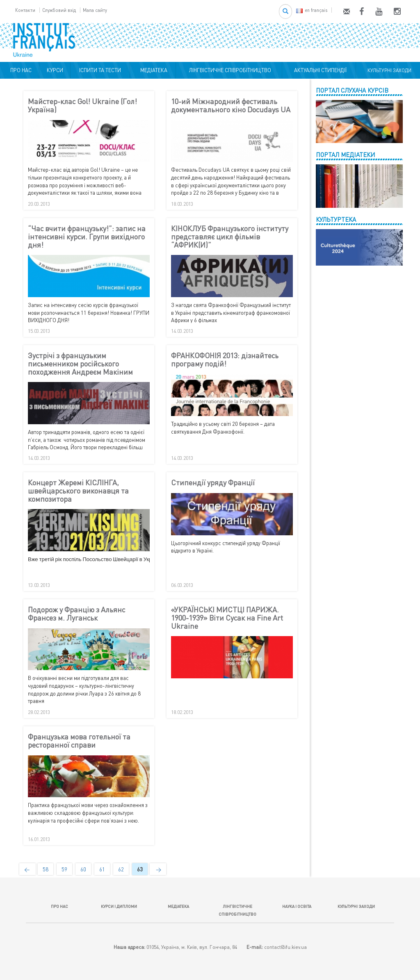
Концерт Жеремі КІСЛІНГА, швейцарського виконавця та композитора (78, 491)
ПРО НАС (20, 70)
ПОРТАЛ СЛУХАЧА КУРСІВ (352, 90)
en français (312, 10)
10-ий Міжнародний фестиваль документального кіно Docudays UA (231, 106)
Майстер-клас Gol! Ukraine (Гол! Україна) (82, 106)
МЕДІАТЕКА (153, 70)
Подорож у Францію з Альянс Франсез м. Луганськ (76, 614)
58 (46, 869)
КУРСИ (55, 70)
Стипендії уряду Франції (213, 483)
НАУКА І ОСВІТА (297, 906)
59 (64, 869)
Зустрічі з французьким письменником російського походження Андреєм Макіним (80, 364)
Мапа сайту (95, 10)
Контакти (25, 10)
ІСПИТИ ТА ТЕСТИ (100, 70)
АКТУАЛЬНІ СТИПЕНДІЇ (319, 70)
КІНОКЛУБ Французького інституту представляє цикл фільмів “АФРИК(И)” (230, 237)
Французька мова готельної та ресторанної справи (79, 741)
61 (102, 869)
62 (121, 869)
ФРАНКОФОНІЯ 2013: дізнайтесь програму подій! (225, 360)
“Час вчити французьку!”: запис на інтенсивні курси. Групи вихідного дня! (87, 237)
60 (83, 869)
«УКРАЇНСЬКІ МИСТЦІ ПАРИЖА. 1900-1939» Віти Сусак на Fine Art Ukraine (227, 618)
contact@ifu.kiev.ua (285, 947)
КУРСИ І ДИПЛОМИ (119, 906)
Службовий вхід (59, 10)
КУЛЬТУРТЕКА (336, 219)
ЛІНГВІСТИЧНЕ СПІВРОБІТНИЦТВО (229, 70)
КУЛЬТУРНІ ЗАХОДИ (388, 70)
